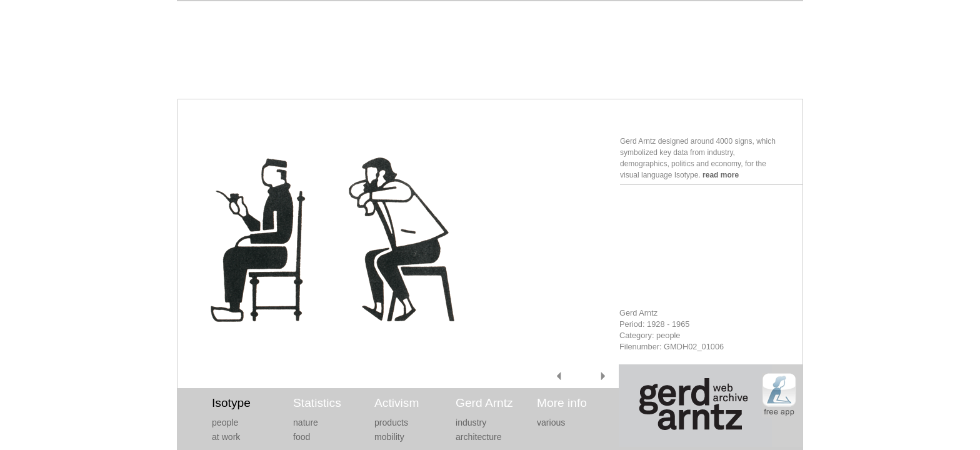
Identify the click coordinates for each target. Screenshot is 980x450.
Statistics (317, 403)
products (391, 422)
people (225, 422)
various (551, 422)
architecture (479, 437)
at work (226, 437)
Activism (397, 403)
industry (471, 422)
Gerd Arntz (484, 403)
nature (306, 422)
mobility (389, 437)
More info (562, 403)
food (302, 437)
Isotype (231, 403)
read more (721, 175)
